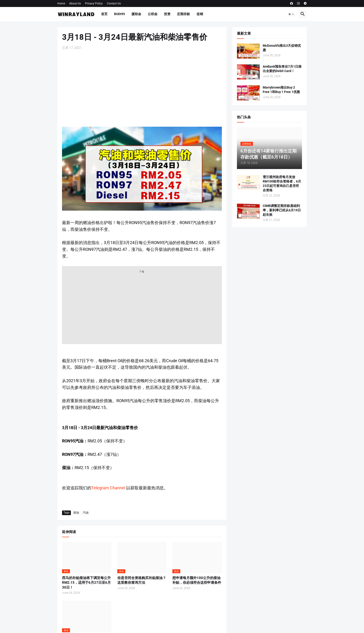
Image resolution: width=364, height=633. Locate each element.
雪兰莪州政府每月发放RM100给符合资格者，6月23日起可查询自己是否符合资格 (282, 184)
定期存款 (184, 14)
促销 (200, 14)
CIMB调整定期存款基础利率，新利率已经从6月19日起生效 (282, 210)
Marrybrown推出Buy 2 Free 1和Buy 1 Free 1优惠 (281, 90)
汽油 (86, 513)
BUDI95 (120, 14)
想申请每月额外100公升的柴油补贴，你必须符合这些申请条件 (197, 580)
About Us (75, 3)
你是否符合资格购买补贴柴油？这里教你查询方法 (142, 580)
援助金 (136, 14)
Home (61, 3)
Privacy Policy (94, 3)
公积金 (153, 14)
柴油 (76, 513)
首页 (104, 14)
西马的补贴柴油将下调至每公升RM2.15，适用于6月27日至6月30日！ (86, 583)
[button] (291, 14)
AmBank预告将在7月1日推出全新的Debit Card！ (282, 69)
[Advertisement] (142, 88)
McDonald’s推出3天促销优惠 (282, 48)
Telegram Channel (108, 488)
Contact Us (114, 3)
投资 (167, 14)
